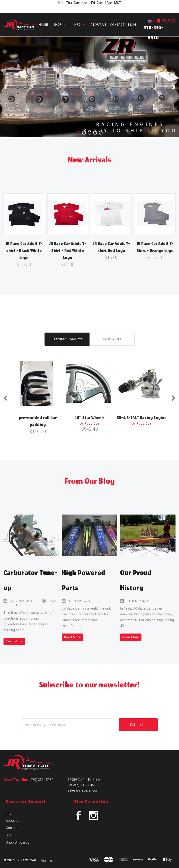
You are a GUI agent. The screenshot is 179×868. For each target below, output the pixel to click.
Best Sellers (112, 339)
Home (43, 25)
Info (79, 25)
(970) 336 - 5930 (41, 780)
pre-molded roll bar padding (38, 422)
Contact (117, 25)
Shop (60, 25)
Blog (132, 25)
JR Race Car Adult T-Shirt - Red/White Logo (68, 251)
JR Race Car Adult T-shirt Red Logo (111, 248)
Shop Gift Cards (17, 842)
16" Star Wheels (90, 418)
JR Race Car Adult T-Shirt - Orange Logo (155, 248)
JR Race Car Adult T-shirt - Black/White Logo (24, 251)
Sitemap (47, 860)
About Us (99, 25)
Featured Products (67, 339)
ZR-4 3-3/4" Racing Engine (142, 418)
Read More (14, 641)
